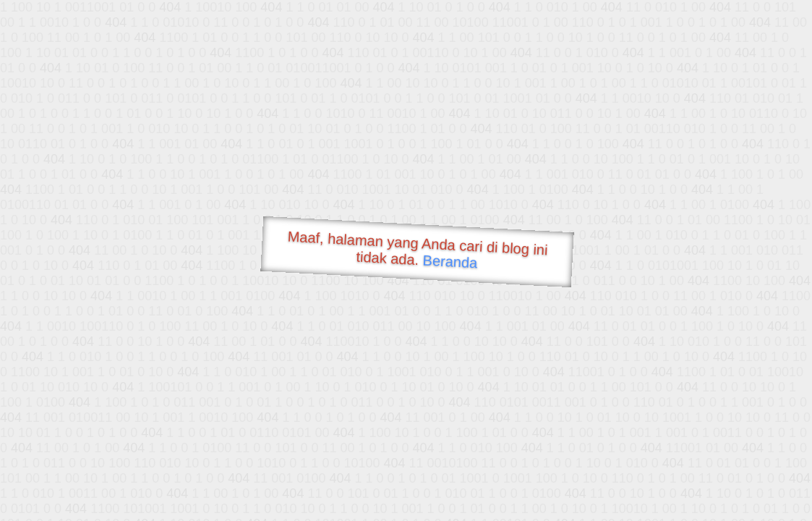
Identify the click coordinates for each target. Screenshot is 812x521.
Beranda (450, 261)
